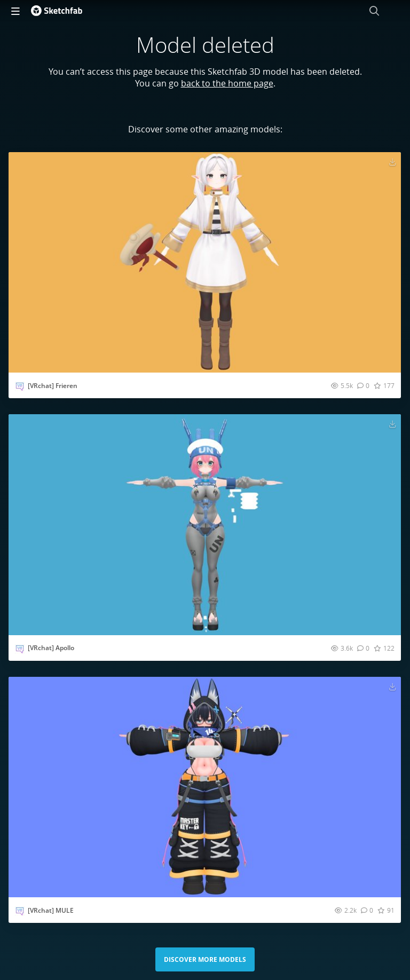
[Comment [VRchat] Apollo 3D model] (363, 648)
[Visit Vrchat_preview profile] (20, 386)
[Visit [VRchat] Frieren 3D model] (205, 262)
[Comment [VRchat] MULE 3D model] (367, 910)
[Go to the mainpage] (57, 11)
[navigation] (15, 11)
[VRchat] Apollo (51, 648)
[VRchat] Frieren (53, 386)
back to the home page (227, 83)
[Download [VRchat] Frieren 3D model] (392, 162)
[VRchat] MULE (51, 910)
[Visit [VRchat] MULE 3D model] (205, 787)
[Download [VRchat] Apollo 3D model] (392, 424)
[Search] (374, 11)
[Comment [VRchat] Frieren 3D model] (363, 385)
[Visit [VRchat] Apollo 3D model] (205, 524)
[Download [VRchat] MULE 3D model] (392, 686)
